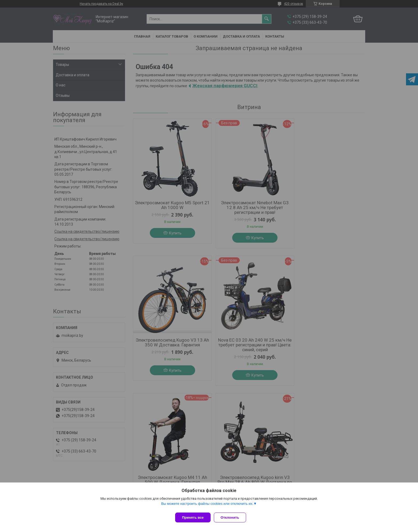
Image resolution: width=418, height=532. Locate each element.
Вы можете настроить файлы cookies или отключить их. (207, 506)
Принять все (193, 517)
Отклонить (232, 517)
